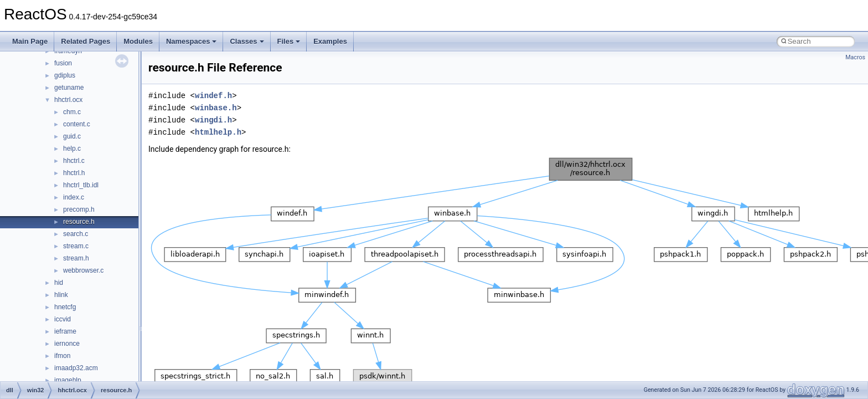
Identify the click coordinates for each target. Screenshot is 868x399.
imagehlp (68, 380)
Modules (138, 41)
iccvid (63, 319)
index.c (74, 197)
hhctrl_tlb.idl (81, 185)
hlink (61, 295)
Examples (330, 41)
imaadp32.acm (76, 368)
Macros (855, 57)
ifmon (62, 356)
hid (59, 283)
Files (289, 41)
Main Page (30, 41)
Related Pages (86, 41)
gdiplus (65, 75)
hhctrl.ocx (68, 100)
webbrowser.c (83, 270)
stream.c (76, 246)
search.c (76, 234)
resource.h (79, 222)
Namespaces (192, 41)
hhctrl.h (74, 173)
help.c (72, 149)
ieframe (65, 331)
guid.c (72, 136)
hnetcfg (65, 307)
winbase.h (216, 108)
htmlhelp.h (218, 132)
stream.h (76, 258)
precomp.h (79, 209)
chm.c (72, 112)
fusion (63, 63)
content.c (77, 124)
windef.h (213, 96)
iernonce (67, 344)
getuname (69, 88)
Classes (247, 41)
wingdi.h (213, 120)
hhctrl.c (74, 161)
